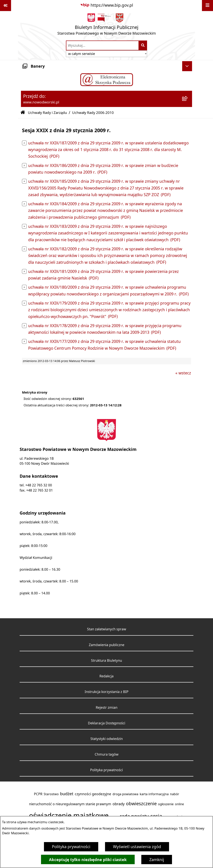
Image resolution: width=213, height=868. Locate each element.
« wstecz (183, 373)
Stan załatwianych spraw (107, 629)
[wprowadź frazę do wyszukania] (102, 46)
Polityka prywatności (71, 847)
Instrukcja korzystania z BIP (107, 692)
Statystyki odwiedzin (107, 739)
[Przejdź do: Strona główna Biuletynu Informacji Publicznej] (23, 113)
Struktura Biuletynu (106, 660)
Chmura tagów (107, 754)
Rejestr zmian (107, 707)
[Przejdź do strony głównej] (107, 25)
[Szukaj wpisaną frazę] (143, 46)
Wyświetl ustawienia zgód (137, 847)
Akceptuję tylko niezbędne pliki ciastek (88, 860)
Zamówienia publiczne (107, 645)
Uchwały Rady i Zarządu (47, 113)
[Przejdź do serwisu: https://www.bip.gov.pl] (106, 5)
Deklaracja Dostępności (107, 723)
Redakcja (106, 676)
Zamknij (157, 860)
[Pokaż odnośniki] (6, 6)
